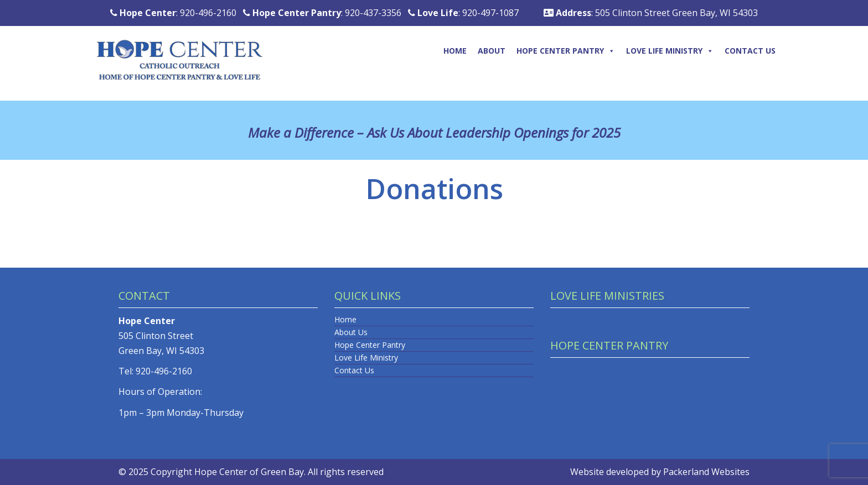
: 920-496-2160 (173, 13)
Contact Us (750, 51)
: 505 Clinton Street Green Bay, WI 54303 (651, 13)
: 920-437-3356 (322, 13)
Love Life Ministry (670, 51)
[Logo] (189, 48)
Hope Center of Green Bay (249, 472)
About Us (351, 332)
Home (455, 51)
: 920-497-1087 (463, 13)
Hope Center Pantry (566, 51)
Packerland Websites (706, 472)
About (492, 51)
